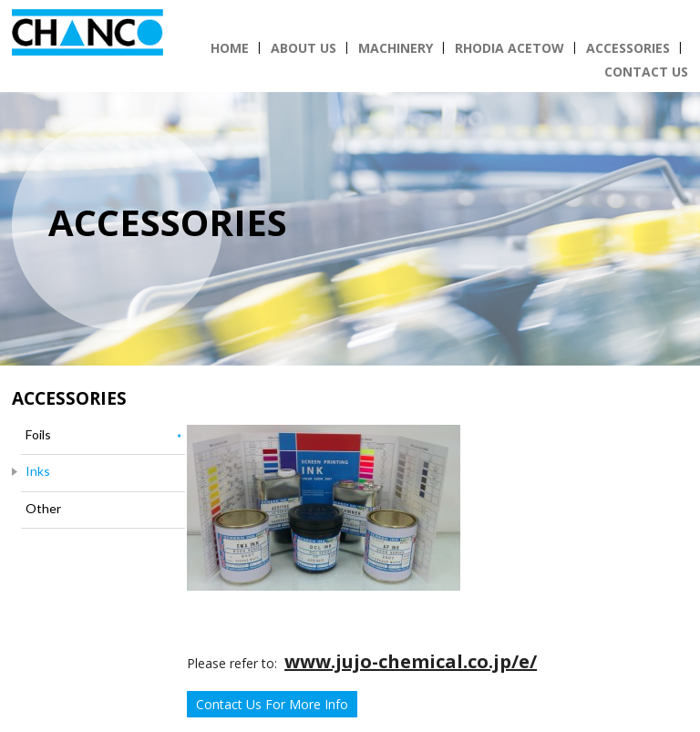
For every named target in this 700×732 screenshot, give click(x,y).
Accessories (628, 48)
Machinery (396, 48)
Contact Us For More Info (272, 704)
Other (43, 508)
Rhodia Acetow (510, 48)
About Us (304, 48)
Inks (38, 471)
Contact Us (646, 72)
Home (230, 48)
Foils (38, 434)
